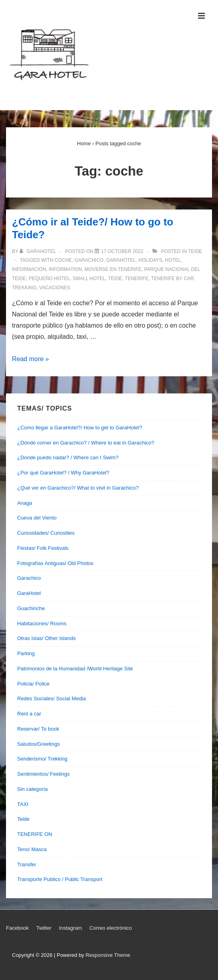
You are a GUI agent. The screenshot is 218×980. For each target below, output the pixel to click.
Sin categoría (33, 789)
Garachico (29, 578)
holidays (151, 260)
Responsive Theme (108, 955)
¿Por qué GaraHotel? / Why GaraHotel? (63, 473)
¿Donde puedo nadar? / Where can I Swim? (68, 457)
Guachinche (31, 608)
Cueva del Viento (37, 518)
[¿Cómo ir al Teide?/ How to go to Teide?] (122, 251)
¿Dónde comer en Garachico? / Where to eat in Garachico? (86, 443)
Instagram (71, 928)
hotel (173, 260)
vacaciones (55, 288)
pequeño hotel (49, 279)
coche (63, 260)
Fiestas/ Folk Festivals (43, 548)
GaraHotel (29, 593)
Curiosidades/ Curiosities (46, 533)
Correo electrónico (111, 928)
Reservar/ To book (38, 729)
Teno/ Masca (32, 849)
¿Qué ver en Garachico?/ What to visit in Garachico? (78, 488)
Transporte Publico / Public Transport (60, 879)
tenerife (137, 279)
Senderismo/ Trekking (42, 759)
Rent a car (29, 714)
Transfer (27, 864)
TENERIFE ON (35, 834)
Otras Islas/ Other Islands (47, 638)
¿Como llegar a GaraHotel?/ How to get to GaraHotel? (80, 428)
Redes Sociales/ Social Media (52, 698)
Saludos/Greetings (39, 744)
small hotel (89, 279)
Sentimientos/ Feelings (44, 774)
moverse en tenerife (113, 269)
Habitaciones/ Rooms (42, 623)
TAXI (23, 804)
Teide (195, 251)
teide (115, 279)
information (65, 269)
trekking (24, 288)
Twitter (44, 928)
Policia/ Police (33, 684)
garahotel (121, 260)
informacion (29, 269)
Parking (26, 653)
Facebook (17, 928)
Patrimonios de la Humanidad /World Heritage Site (75, 669)
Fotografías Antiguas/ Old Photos (55, 563)
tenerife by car (172, 279)
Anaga (25, 503)
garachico (89, 260)
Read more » (31, 359)
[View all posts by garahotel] (38, 251)
